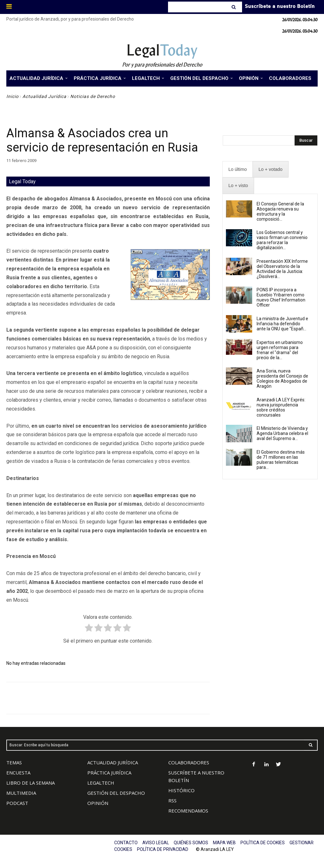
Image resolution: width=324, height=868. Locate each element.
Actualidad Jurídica (44, 96)
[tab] (238, 169)
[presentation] (238, 169)
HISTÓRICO (181, 790)
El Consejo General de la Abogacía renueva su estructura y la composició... (280, 211)
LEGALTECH (101, 783)
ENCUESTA (18, 773)
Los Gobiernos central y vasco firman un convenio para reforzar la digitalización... (282, 240)
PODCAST (17, 803)
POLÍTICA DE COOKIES (263, 843)
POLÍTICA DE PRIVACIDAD (163, 849)
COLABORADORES (189, 762)
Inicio (12, 96)
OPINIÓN (98, 803)
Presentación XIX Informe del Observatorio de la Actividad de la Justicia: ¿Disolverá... (282, 269)
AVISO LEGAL (156, 843)
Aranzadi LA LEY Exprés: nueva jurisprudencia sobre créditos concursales (281, 407)
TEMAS (14, 762)
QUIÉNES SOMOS (191, 843)
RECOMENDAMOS (188, 811)
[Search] (234, 7)
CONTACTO (126, 843)
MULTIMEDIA (21, 793)
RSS (172, 800)
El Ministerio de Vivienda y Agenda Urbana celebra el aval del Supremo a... (282, 433)
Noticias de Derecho (93, 96)
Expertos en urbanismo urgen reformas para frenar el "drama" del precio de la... (280, 350)
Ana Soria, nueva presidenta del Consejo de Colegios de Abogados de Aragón (282, 379)
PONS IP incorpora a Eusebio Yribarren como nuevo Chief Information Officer (281, 297)
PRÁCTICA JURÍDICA (109, 773)
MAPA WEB (224, 843)
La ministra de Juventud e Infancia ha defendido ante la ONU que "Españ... (282, 324)
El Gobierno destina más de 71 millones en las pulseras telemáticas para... (281, 460)
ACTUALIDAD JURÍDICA (113, 762)
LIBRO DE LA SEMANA (31, 783)
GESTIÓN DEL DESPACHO (116, 793)
